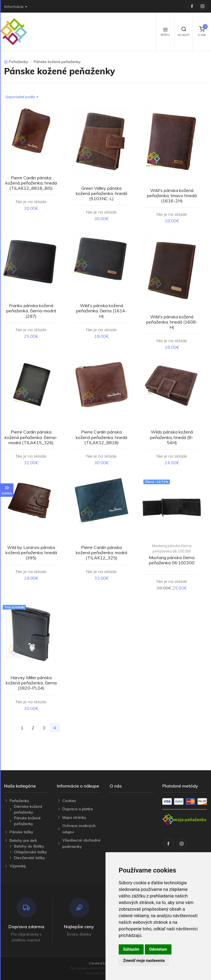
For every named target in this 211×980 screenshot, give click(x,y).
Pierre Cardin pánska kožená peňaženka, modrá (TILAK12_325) (102, 553)
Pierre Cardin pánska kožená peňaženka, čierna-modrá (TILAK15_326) (31, 437)
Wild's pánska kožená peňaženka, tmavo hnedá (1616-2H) (172, 196)
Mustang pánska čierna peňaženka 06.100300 (172, 548)
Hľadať (184, 32)
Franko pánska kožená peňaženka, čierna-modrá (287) (31, 311)
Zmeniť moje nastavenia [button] (144, 961)
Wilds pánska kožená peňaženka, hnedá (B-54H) (172, 437)
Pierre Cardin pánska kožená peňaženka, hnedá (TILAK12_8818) (102, 437)
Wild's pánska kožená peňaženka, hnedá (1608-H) (172, 322)
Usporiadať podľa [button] (20, 97)
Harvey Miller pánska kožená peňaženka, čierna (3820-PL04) (31, 683)
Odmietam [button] (158, 949)
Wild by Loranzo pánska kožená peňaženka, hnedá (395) (31, 553)
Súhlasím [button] (131, 949)
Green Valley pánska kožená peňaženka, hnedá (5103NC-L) (102, 193)
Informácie (14, 7)
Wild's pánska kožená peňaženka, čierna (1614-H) (102, 311)
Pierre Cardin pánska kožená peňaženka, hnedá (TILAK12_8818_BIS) (31, 183)
